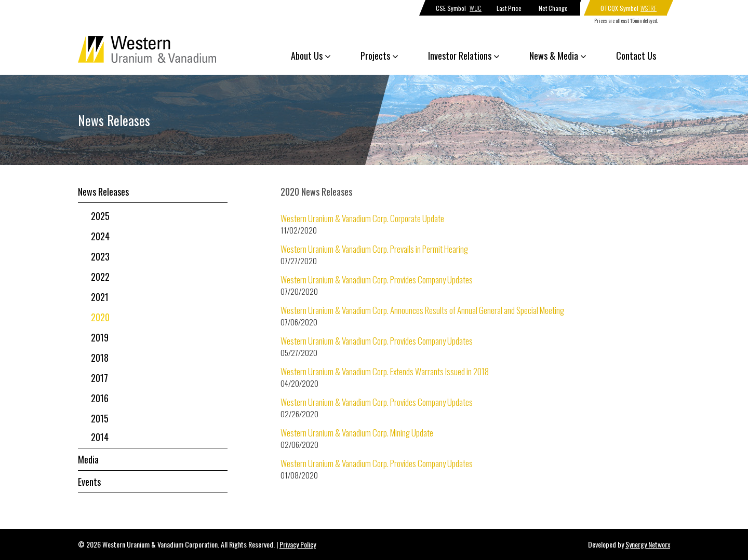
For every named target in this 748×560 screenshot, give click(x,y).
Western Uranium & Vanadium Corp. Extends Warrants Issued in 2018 (385, 371)
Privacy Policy (298, 544)
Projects (379, 56)
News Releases (103, 192)
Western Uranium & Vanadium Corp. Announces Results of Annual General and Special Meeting (422, 310)
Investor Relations (464, 56)
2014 (100, 437)
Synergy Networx (648, 544)
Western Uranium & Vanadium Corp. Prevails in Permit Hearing (374, 249)
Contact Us (636, 56)
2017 (99, 378)
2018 (100, 358)
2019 (100, 337)
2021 (100, 297)
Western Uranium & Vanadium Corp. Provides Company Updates (377, 279)
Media (88, 459)
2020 (100, 317)
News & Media (558, 56)
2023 (100, 256)
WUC (476, 8)
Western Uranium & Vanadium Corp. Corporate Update (362, 218)
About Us (311, 56)
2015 (100, 418)
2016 (100, 398)
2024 (100, 236)
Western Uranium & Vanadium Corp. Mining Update (357, 433)
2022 (100, 277)
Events (89, 482)
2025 (100, 216)
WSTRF (649, 8)
